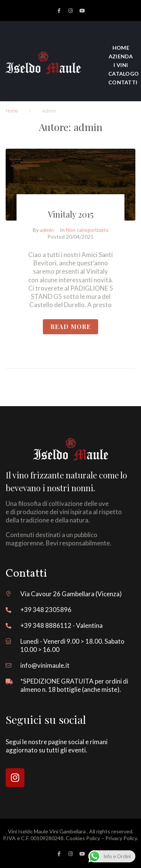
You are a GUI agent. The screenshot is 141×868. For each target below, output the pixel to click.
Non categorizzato (87, 230)
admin (47, 230)
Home (12, 111)
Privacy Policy (121, 838)
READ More (70, 327)
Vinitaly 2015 (71, 214)
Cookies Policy (83, 838)
